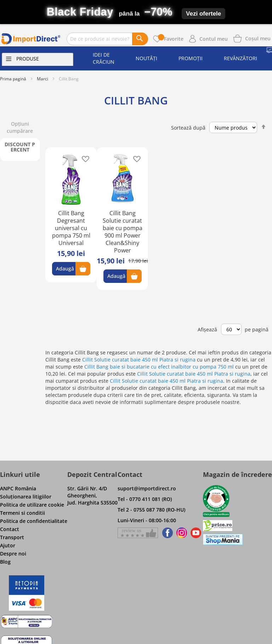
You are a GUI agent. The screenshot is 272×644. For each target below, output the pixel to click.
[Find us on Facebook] (166, 533)
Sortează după (188, 127)
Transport (12, 537)
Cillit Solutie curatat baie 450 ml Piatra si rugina (139, 360)
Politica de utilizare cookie (32, 505)
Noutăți (146, 58)
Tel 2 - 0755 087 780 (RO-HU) (151, 510)
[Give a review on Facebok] (138, 533)
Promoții (191, 58)
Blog (5, 562)
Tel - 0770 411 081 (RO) (145, 499)
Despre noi (13, 554)
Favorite (171, 39)
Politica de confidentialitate (34, 521)
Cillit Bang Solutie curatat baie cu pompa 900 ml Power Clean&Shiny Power (123, 232)
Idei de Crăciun (104, 58)
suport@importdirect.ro (147, 488)
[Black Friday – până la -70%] (136, 12)
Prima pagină (13, 79)
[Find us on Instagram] (182, 533)
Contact (10, 529)
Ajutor (8, 545)
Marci (42, 79)
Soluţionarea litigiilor (26, 497)
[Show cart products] (258, 38)
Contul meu (214, 39)
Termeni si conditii (22, 513)
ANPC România (18, 488)
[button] (83, 159)
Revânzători (240, 58)
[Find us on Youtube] (196, 533)
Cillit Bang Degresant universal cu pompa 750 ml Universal (71, 228)
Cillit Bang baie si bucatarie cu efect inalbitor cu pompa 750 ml (160, 367)
